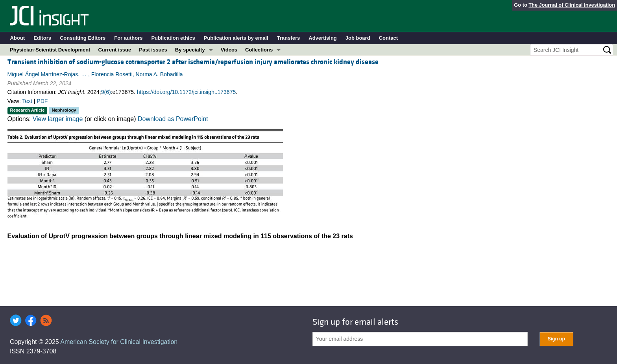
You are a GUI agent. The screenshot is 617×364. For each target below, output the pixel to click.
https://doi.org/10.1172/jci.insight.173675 (186, 92)
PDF (42, 101)
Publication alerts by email (236, 38)
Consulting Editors (83, 38)
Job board (358, 38)
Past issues (153, 50)
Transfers (289, 38)
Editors (42, 38)
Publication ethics (173, 38)
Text (27, 101)
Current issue (115, 50)
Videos (229, 50)
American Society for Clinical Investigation (119, 342)
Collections (259, 50)
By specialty (190, 50)
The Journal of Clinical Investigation (572, 5)
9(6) (106, 92)
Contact (388, 38)
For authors (128, 38)
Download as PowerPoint (173, 119)
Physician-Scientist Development (50, 50)
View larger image (58, 119)
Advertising (323, 38)
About (18, 38)
